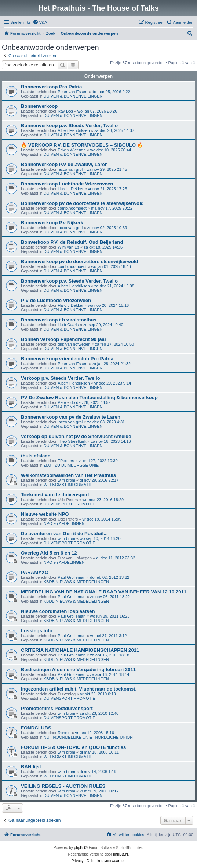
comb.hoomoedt (72, 208)
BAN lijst (31, 767)
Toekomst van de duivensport (55, 495)
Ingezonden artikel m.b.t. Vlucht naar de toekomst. (79, 689)
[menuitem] (40, 22)
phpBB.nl (121, 854)
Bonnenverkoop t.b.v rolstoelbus (59, 320)
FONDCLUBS (36, 728)
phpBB (80, 848)
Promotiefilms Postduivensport (57, 708)
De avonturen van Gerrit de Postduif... (64, 534)
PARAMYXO (35, 572)
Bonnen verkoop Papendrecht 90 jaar (64, 339)
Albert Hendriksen (74, 130)
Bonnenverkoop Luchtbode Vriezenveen (67, 184)
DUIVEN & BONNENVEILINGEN (73, 96)
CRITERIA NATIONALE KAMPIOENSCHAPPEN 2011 (80, 650)
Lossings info (37, 631)
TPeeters (66, 461)
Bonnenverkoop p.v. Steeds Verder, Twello (69, 126)
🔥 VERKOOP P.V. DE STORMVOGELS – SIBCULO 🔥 (82, 145)
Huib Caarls (68, 325)
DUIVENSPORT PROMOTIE (70, 504)
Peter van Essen (72, 92)
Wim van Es (68, 247)
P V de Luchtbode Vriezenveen (56, 300)
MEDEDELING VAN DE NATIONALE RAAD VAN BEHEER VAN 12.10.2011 (104, 592)
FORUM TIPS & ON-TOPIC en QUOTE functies (73, 747)
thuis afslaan (36, 456)
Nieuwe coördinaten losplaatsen (58, 611)
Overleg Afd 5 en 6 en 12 (49, 553)
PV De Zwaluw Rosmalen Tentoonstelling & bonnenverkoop (89, 398)
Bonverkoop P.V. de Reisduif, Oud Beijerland (72, 242)
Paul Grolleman (72, 577)
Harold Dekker (70, 189)
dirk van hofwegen (74, 344)
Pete (62, 402)
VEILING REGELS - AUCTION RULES (63, 786)
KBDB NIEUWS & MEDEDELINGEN (76, 582)
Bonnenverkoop (39, 106)
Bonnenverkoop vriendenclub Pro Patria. (68, 359)
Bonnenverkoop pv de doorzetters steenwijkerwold (80, 262)
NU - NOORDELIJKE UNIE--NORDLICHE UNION (88, 737)
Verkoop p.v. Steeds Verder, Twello (61, 378)
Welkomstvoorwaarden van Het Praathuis (68, 475)
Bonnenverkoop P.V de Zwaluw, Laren (64, 164)
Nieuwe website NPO (45, 514)
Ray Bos (65, 111)
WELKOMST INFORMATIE (68, 485)
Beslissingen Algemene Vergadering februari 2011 (78, 670)
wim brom (66, 480)
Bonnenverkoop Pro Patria (51, 87)
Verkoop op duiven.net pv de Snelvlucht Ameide (76, 436)
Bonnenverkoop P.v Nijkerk (52, 223)
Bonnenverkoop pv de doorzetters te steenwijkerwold (82, 203)
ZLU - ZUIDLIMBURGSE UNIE (71, 465)
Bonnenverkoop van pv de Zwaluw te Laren (71, 417)
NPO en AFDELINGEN (64, 523)
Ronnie (64, 733)
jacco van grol (70, 169)
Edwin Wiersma (72, 150)
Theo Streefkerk (72, 441)
